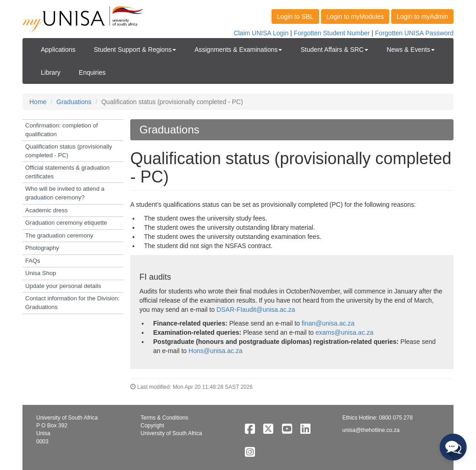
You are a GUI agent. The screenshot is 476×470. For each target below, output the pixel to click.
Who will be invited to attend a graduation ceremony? (65, 193)
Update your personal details (63, 286)
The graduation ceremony (59, 235)
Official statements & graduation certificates (67, 172)
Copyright (152, 426)
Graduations (74, 102)
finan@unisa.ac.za (328, 323)
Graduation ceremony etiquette (66, 223)
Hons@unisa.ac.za (216, 351)
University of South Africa (172, 433)
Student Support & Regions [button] (135, 50)
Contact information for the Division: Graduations (72, 303)
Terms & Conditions (165, 418)
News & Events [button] (411, 50)
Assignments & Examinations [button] (238, 50)
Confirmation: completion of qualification (61, 130)
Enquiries (92, 72)
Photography (42, 248)
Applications (58, 50)
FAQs (33, 261)
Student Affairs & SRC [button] (334, 50)
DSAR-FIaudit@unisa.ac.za (256, 310)
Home (38, 102)
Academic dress (46, 210)
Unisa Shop (41, 273)
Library (51, 72)
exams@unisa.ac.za (344, 332)
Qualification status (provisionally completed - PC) (69, 151)
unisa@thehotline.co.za (371, 430)
